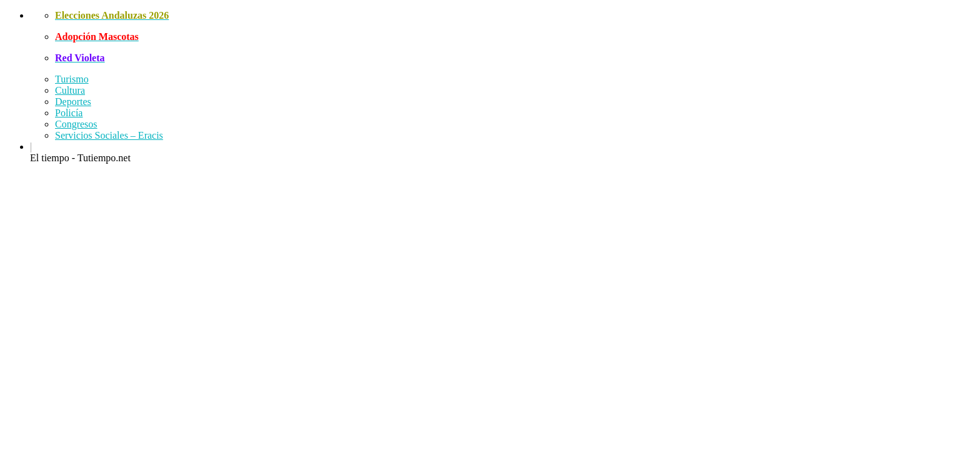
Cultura (70, 90)
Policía (69, 113)
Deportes (73, 102)
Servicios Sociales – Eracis (109, 135)
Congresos (76, 124)
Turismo (72, 79)
